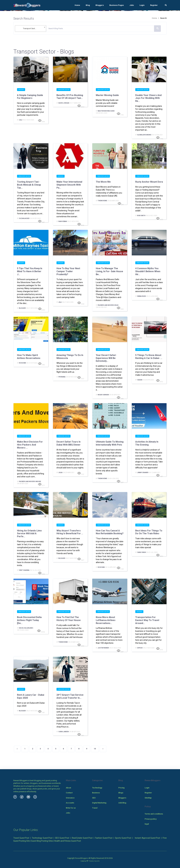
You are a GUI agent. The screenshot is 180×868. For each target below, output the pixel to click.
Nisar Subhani (103, 395)
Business (96, 793)
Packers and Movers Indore (30, 481)
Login (142, 5)
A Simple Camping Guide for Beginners (30, 97)
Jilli (21, 120)
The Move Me (103, 182)
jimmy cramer (143, 473)
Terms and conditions (154, 814)
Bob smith (141, 216)
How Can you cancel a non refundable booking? (110, 532)
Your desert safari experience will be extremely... (106, 358)
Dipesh (140, 648)
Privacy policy (151, 819)
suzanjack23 (24, 218)
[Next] (103, 749)
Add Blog (122, 803)
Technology (97, 788)
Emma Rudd (142, 296)
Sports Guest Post (123, 838)
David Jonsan (64, 103)
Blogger (22, 308)
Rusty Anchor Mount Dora (149, 182)
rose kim (22, 363)
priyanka (62, 377)
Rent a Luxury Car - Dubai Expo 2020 (31, 696)
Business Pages (117, 5)
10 (95, 749)
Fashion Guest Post (104, 838)
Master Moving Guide (107, 95)
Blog (88, 5)
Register (154, 5)
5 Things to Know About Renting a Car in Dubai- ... (149, 357)
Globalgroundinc (144, 135)
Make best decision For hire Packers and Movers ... (30, 445)
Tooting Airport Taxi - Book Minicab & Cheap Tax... (29, 185)
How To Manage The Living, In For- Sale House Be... (109, 271)
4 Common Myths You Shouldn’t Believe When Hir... (148, 271)
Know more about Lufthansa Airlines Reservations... (106, 620)
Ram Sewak (63, 221)
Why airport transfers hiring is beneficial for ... (70, 532)
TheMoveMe (102, 201)
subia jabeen (64, 732)
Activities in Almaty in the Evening (147, 443)
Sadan (140, 380)
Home (77, 5)
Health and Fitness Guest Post (68, 841)
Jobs (132, 5)
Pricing (121, 788)
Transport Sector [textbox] (30, 28)
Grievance (70, 798)
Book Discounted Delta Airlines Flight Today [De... (29, 620)
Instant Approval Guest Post (147, 838)
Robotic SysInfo (93, 861)
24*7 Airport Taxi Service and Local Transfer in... (70, 696)
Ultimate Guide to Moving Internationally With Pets (110, 443)
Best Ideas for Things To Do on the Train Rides (149, 532)
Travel (95, 808)
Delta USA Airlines (26, 628)
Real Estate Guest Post (82, 838)
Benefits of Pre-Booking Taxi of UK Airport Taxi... (70, 97)
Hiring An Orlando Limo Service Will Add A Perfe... (29, 534)
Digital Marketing (99, 803)
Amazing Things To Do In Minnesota (70, 357)
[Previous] (17, 749)
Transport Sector (64, 90)
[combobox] (31, 29)
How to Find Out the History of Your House (69, 619)
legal (147, 824)
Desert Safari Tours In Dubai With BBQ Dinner (69, 443)
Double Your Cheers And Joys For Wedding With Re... (148, 98)
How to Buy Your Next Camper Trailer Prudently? (68, 271)
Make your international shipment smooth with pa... (69, 185)
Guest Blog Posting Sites (42, 841)
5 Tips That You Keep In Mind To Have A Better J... (30, 271)
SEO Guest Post (62, 838)
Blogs (121, 793)
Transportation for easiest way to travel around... (147, 620)
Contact (69, 793)
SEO (94, 798)
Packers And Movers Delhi (108, 305)
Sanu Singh (142, 552)
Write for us (71, 808)
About (68, 788)
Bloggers (100, 5)
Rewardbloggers (82, 858)
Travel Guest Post (21, 838)
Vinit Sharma (24, 570)
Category (21, 90)
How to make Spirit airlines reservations (29, 357)
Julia (60, 473)
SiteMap (148, 798)
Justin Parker (103, 648)
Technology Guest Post (42, 838)
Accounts (70, 803)
